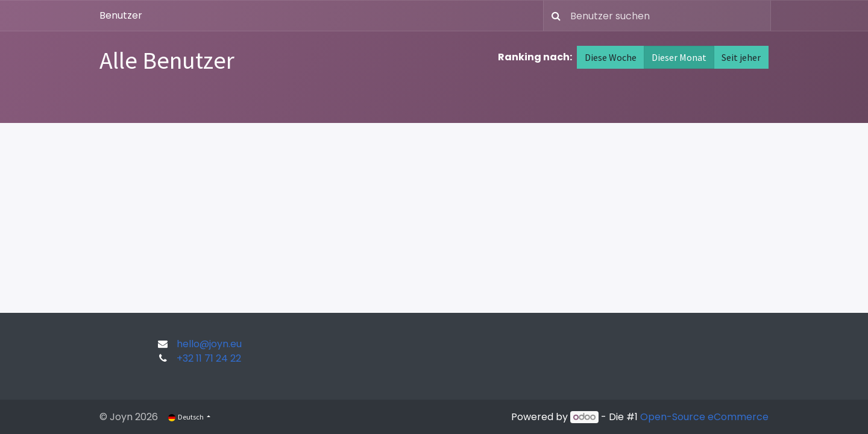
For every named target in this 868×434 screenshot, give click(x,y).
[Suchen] (554, 16)
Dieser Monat (679, 57)
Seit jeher (741, 57)
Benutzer (121, 15)
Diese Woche (611, 57)
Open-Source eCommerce (704, 417)
